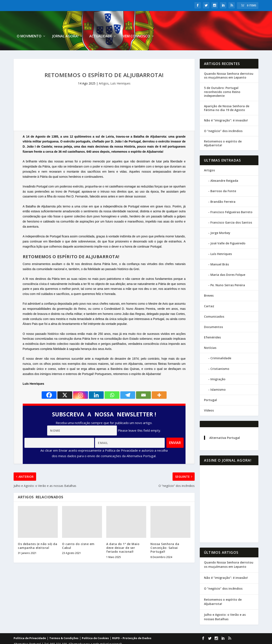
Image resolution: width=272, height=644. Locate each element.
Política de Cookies (95, 627)
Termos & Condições (64, 627)
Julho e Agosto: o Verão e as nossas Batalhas (225, 606)
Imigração (218, 368)
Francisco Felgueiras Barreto (231, 201)
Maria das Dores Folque (228, 264)
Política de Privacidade (30, 627)
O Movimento (130, 26)
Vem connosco (237, 26)
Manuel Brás (220, 253)
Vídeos (209, 400)
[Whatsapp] (112, 384)
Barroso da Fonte (223, 180)
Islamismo (218, 379)
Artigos (104, 73)
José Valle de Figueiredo (228, 232)
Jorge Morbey (220, 222)
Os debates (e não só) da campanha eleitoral (38, 535)
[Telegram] (128, 384)
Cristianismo (220, 358)
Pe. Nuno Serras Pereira (228, 274)
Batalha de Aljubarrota (41, 196)
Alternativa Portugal (225, 427)
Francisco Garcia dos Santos (231, 212)
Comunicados (214, 306)
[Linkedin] (96, 384)
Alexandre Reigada (224, 170)
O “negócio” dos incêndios (223, 120)
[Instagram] (81, 384)
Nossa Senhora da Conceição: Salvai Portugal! (165, 537)
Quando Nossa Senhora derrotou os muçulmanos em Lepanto (229, 65)
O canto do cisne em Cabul (78, 535)
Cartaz (209, 295)
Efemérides (212, 326)
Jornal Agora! (166, 26)
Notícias (210, 337)
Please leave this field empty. (139, 420)
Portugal (210, 389)
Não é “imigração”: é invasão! (226, 109)
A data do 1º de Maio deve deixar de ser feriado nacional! (123, 537)
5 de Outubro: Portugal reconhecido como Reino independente (222, 81)
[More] (159, 384)
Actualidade (201, 26)
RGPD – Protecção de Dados (132, 627)
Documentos (213, 316)
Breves (209, 285)
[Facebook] (49, 384)
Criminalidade (221, 347)
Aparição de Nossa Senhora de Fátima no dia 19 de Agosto (227, 97)
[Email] (143, 384)
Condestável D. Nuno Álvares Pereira (130, 298)
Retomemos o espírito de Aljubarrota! (223, 132)
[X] (65, 384)
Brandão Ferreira (223, 191)
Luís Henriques (120, 73)
